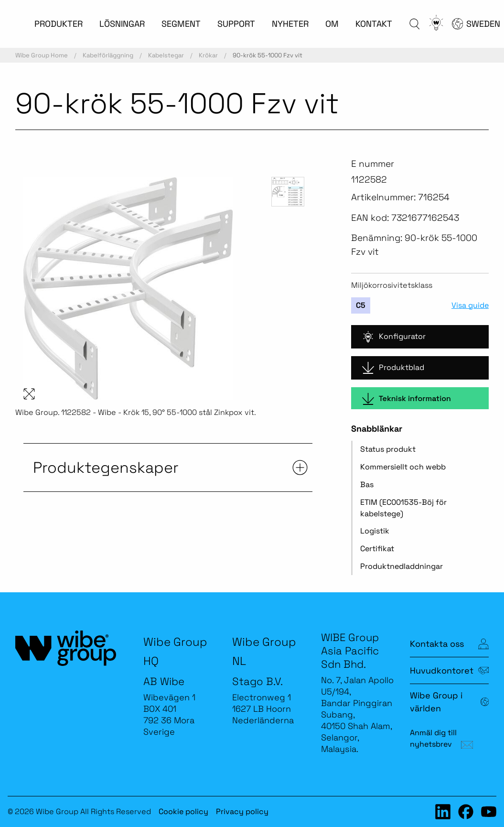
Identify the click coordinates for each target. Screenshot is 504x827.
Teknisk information (407, 399)
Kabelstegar (166, 55)
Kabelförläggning (108, 55)
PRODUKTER (59, 24)
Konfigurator (394, 337)
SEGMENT (181, 24)
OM (332, 24)
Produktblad (393, 368)
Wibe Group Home (42, 55)
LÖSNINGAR (122, 24)
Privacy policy (242, 811)
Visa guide (470, 305)
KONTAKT (374, 24)
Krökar (208, 55)
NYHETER (290, 24)
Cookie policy (183, 811)
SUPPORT (236, 24)
